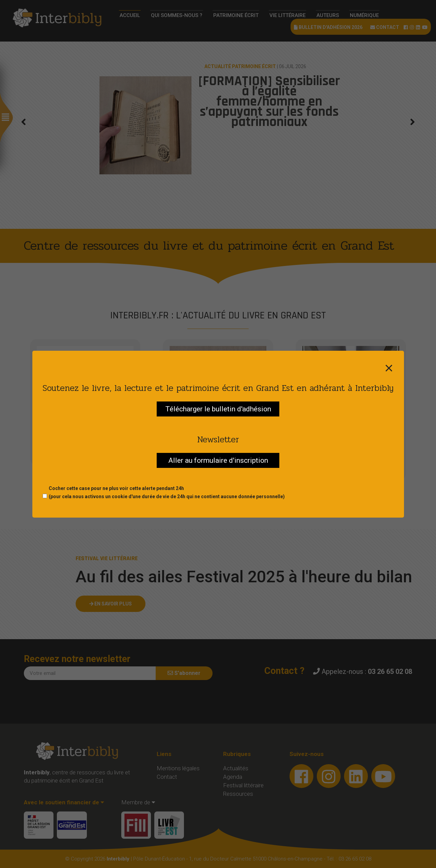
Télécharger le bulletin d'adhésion (218, 409)
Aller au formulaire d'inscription (218, 460)
